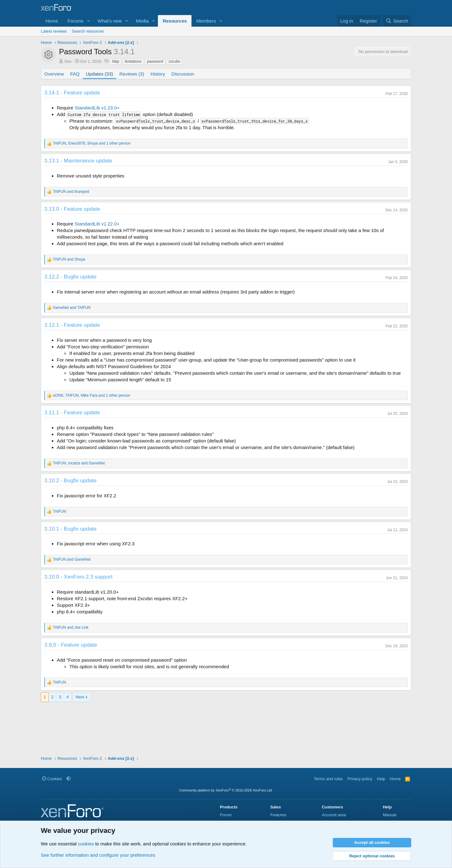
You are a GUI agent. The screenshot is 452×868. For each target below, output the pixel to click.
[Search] (397, 21)
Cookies (52, 779)
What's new (110, 21)
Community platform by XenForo (226, 790)
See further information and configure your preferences (98, 855)
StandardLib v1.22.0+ (97, 224)
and (71, 192)
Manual (390, 815)
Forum (226, 815)
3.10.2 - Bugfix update (70, 481)
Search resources (88, 31)
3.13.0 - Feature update (72, 209)
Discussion (183, 74)
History (158, 74)
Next (80, 697)
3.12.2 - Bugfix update (70, 277)
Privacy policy (360, 779)
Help (381, 779)
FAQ (75, 74)
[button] (89, 21)
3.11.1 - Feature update (72, 413)
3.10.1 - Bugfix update (70, 529)
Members (206, 21)
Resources (175, 21)
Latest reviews (54, 31)
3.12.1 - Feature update (72, 325)
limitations (133, 61)
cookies (86, 844)
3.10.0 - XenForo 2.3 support (78, 577)
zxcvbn (174, 61)
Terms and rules (328, 779)
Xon (68, 61)
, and (79, 463)
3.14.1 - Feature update (72, 93)
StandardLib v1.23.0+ (97, 108)
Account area (334, 815)
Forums (75, 21)
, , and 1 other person (92, 143)
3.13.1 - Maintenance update (78, 161)
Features (278, 815)
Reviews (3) (132, 74)
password (155, 61)
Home (52, 21)
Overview (54, 74)
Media (142, 21)
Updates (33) (100, 74)
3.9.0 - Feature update (71, 645)
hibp (116, 61)
